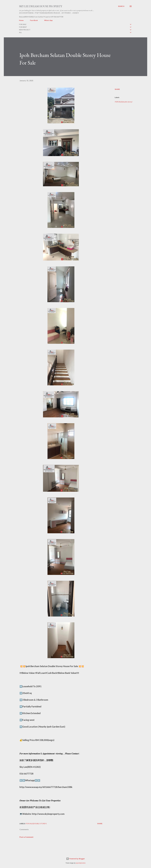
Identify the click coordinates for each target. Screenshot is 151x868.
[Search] (121, 6)
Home (21, 20)
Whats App (48, 20)
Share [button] (117, 89)
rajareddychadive (81, 863)
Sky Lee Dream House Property (41, 6)
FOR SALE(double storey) (123, 102)
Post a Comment (26, 837)
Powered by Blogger (75, 859)
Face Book (34, 20)
